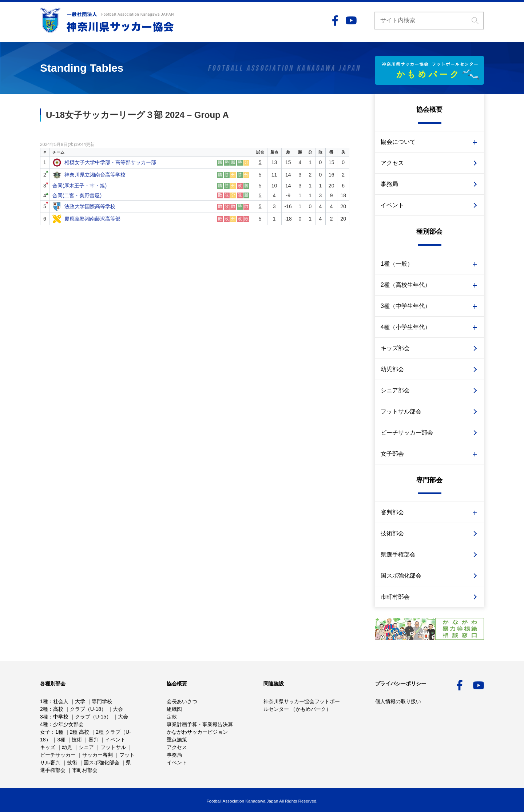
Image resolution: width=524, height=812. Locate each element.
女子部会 (392, 454)
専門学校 (102, 701)
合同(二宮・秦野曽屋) (77, 195)
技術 (77, 740)
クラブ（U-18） (88, 709)
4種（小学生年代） (406, 327)
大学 (80, 701)
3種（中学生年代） (406, 306)
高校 (58, 709)
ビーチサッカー (58, 755)
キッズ (48, 747)
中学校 (61, 717)
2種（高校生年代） (406, 285)
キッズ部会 (395, 348)
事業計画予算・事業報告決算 (200, 724)
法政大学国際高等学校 (90, 206)
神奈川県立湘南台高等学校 (95, 175)
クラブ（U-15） (93, 717)
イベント (392, 205)
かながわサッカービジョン (197, 732)
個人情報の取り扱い (398, 701)
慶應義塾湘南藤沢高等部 (92, 219)
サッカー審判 (98, 755)
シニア (86, 747)
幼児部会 (392, 369)
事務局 (389, 184)
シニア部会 (395, 390)
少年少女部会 (68, 724)
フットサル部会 (401, 411)
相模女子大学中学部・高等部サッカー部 (110, 162)
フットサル (113, 747)
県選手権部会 (398, 554)
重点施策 (177, 740)
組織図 (174, 709)
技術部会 (392, 533)
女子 (45, 732)
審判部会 (392, 512)
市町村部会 (395, 597)
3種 (44, 717)
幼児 (67, 747)
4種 (44, 724)
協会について (398, 142)
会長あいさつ (182, 701)
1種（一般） (397, 264)
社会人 (61, 701)
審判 (94, 740)
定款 (172, 717)
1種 (44, 701)
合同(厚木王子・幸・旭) (80, 186)
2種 (44, 709)
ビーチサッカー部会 (407, 433)
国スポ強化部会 (401, 576)
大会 (118, 709)
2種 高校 (80, 732)
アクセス (392, 163)
